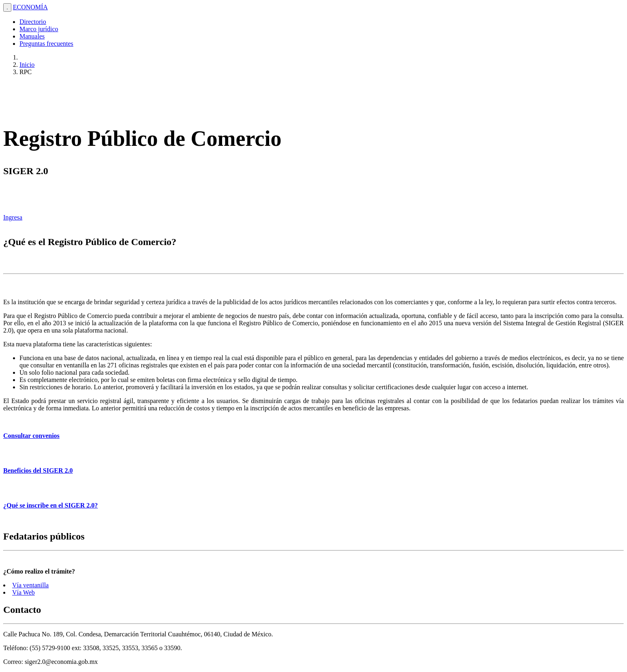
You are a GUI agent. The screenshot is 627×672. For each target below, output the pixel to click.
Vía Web (24, 592)
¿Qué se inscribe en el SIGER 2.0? (50, 505)
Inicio (27, 65)
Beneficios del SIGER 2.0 (38, 470)
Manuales (32, 36)
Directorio (33, 22)
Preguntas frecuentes (46, 44)
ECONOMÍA (30, 7)
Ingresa (13, 217)
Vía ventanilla (30, 585)
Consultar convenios (31, 436)
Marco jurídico (39, 29)
